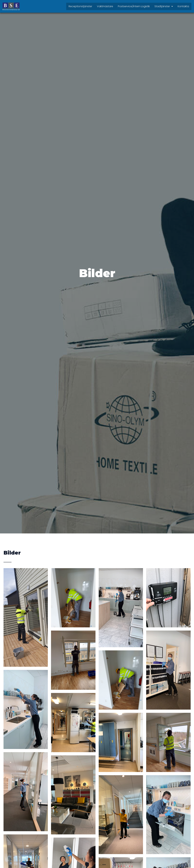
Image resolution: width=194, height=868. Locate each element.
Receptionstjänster (80, 6)
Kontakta (183, 6)
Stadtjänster (164, 6)
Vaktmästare (105, 6)
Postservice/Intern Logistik (134, 6)
